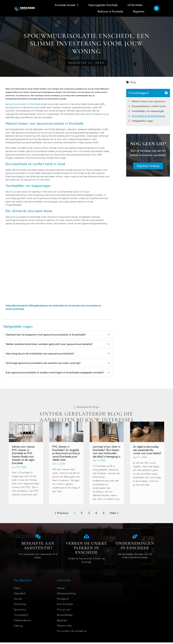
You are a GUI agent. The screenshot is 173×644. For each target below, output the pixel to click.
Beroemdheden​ (65, 616)
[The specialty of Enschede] (86, 537)
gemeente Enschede (39, 180)
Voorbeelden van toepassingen (148, 111)
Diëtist (17, 590)
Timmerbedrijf (21, 616)
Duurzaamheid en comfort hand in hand (150, 106)
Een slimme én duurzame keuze (148, 116)
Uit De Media (135, 5)
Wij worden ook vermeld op (72, 632)
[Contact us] (38, 537)
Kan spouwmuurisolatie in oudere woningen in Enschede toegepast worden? (58, 373)
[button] (156, 8)
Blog (133, 82)
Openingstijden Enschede (103, 5)
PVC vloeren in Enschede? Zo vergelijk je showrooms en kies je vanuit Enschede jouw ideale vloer (66, 453)
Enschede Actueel (67, 5)
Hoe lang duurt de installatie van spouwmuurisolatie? (58, 354)
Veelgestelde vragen (142, 121)
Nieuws (61, 590)
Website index (64, 627)
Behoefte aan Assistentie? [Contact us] (38, 547)
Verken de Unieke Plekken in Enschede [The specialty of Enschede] (86, 549)
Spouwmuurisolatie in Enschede (23, 104)
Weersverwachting (66, 595)
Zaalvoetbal (20, 595)
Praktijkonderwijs (23, 622)
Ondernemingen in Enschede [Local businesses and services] (135, 547)
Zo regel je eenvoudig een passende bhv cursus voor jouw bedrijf (147, 450)
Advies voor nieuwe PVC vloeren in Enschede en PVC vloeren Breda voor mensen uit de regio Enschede (23, 455)
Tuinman (18, 600)
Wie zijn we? (64, 611)
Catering (18, 627)
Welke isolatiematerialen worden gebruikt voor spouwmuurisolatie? (58, 344)
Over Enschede (65, 606)
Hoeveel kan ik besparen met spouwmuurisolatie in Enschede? (58, 335)
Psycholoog (20, 606)
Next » (114, 513)
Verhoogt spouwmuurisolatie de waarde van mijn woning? (58, 363)
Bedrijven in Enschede (110, 11)
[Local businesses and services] (135, 537)
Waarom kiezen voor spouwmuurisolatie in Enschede (150, 101)
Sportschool (20, 611)
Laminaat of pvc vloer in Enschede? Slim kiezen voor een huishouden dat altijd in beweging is (106, 452)
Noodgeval (63, 600)
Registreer (139, 11)
